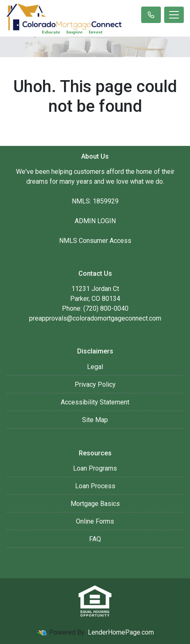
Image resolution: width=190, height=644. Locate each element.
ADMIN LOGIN (95, 221)
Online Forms (95, 521)
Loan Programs (95, 468)
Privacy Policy (95, 384)
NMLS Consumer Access (95, 241)
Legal (95, 367)
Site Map (95, 420)
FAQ (95, 539)
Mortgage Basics (95, 504)
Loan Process (95, 486)
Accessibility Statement (95, 402)
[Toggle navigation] (174, 15)
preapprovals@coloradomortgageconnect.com (95, 318)
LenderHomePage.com (121, 632)
